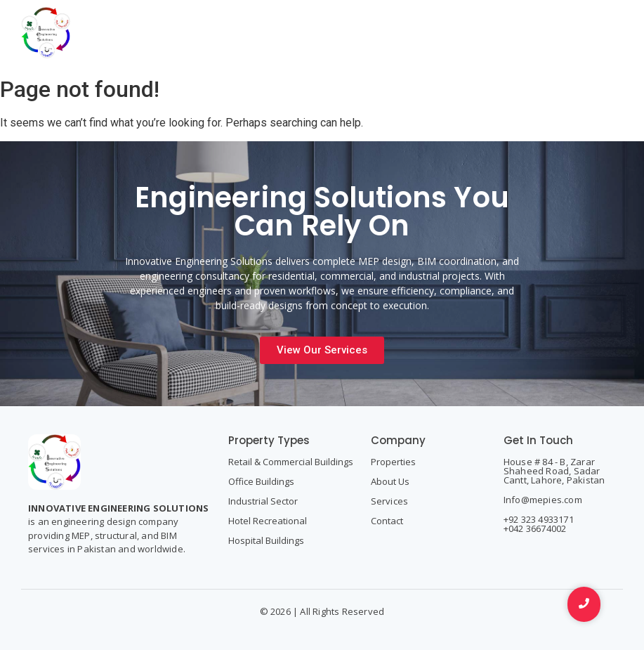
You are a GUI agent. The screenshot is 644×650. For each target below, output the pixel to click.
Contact (387, 521)
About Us (390, 481)
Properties (393, 462)
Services (390, 501)
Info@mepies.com (543, 500)
